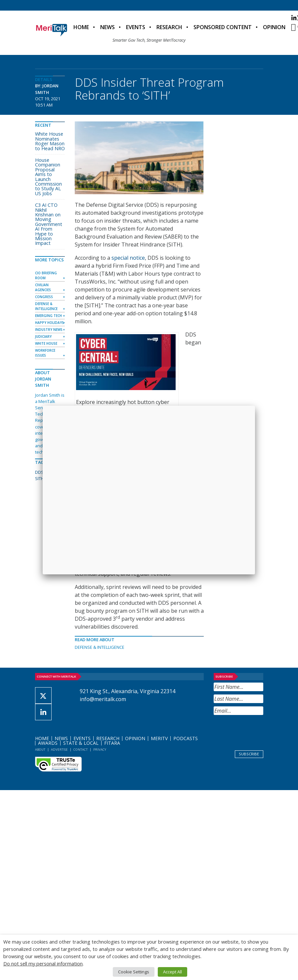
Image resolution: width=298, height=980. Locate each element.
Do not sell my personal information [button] (43, 963)
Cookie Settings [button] (134, 972)
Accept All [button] (172, 972)
